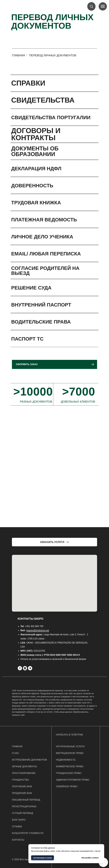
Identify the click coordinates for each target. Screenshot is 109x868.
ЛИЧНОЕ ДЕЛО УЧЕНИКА (42, 237)
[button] (91, 6)
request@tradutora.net (38, 630)
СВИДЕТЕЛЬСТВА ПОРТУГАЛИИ (51, 117)
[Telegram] (30, 668)
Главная (18, 55)
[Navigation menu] (103, 6)
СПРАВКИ (28, 83)
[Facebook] (20, 668)
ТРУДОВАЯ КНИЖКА (36, 203)
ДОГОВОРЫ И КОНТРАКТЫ (36, 134)
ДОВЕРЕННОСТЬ (32, 186)
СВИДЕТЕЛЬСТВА (43, 100)
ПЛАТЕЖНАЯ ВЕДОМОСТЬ (44, 220)
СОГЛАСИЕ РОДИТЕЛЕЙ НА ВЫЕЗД (45, 271)
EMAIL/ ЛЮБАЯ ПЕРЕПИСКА (46, 254)
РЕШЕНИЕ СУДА (31, 288)
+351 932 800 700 (34, 626)
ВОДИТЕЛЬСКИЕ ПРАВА (41, 322)
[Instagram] (25, 668)
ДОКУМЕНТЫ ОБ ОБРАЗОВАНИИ (35, 151)
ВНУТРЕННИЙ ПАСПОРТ (41, 305)
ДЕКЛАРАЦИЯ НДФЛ (36, 169)
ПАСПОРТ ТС (27, 339)
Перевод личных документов (53, 55)
